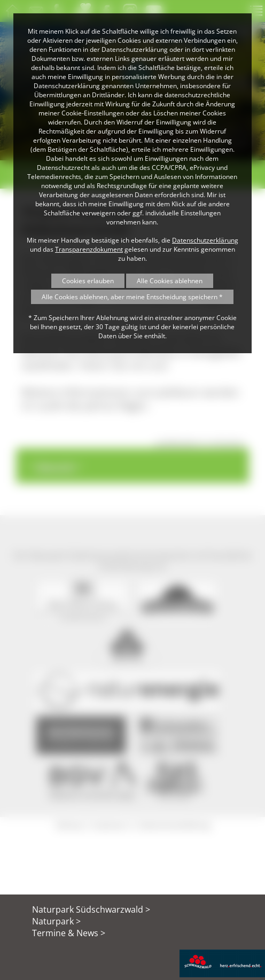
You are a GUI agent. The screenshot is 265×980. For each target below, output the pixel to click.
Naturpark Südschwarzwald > (91, 909)
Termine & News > (69, 933)
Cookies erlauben (88, 281)
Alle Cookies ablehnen (170, 281)
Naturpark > (56, 921)
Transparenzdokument (89, 249)
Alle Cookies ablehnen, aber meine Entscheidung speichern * (132, 297)
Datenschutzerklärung (205, 240)
